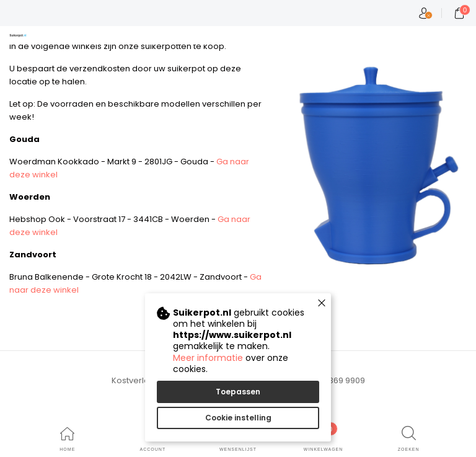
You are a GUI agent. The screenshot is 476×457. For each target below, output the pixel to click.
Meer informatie (208, 358)
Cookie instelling (238, 418)
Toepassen (238, 392)
